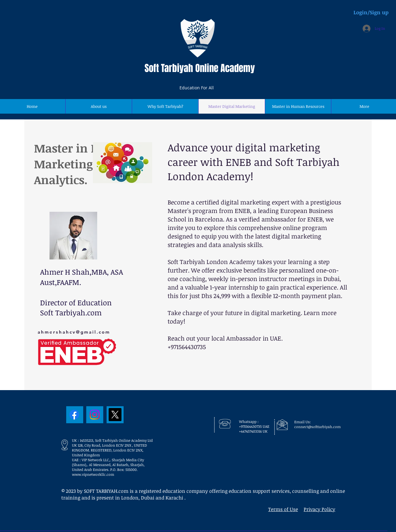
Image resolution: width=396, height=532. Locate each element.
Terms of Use (283, 509)
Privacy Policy (319, 509)
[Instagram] (95, 415)
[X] (115, 415)
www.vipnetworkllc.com (93, 474)
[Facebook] (74, 415)
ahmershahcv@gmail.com (74, 332)
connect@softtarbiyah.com (317, 427)
